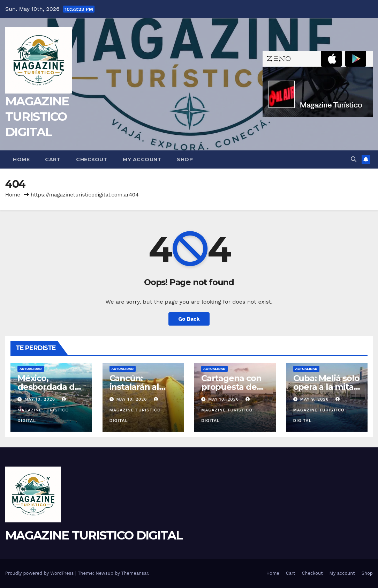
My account (142, 159)
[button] (354, 159)
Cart (53, 159)
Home (21, 159)
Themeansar (135, 573)
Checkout (92, 159)
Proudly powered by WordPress (40, 573)
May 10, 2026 (41, 399)
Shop (185, 159)
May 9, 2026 (315, 399)
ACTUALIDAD (31, 369)
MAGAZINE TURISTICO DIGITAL (37, 117)
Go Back (189, 319)
